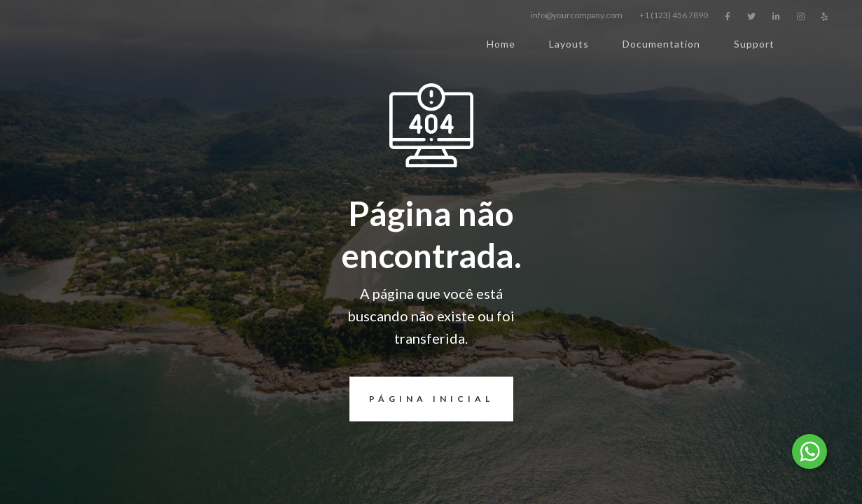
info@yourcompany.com (577, 15)
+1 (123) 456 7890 (674, 15)
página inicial (422, 399)
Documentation (661, 44)
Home (501, 44)
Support (754, 44)
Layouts (569, 44)
